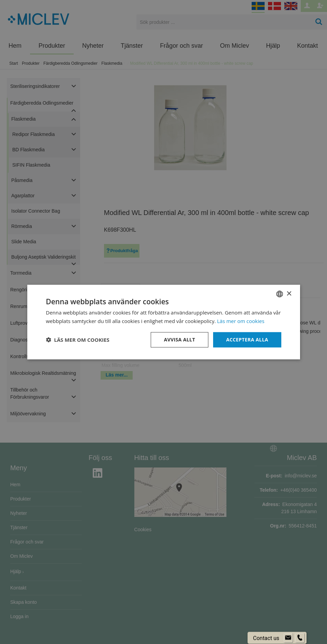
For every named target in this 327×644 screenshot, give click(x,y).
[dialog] (163, 322)
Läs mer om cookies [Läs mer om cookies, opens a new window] (241, 321)
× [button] (289, 294)
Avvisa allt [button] (180, 340)
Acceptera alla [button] (247, 340)
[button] (78, 340)
